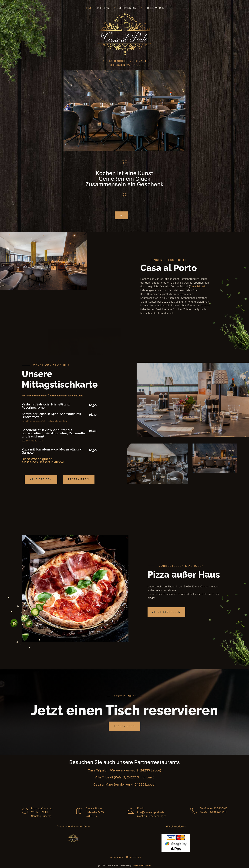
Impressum (116, 857)
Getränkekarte (131, 8)
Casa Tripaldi (198, 287)
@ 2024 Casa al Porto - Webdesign (115, 865)
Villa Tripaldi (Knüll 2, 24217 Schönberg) (125, 777)
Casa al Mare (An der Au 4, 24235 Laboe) (124, 784)
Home (89, 8)
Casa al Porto (94, 808)
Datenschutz (134, 857)
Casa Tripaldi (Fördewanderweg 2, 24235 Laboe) (124, 770)
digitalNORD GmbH (142, 865)
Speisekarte (105, 8)
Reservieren (155, 8)
